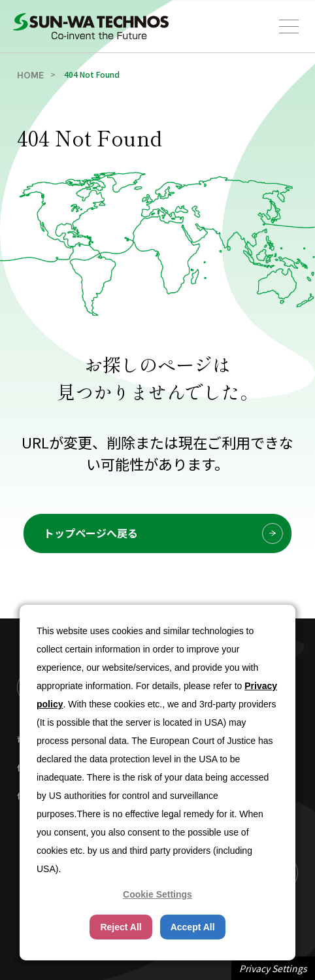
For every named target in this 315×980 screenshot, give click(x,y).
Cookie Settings (157, 894)
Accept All (193, 927)
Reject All (121, 927)
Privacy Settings (273, 968)
